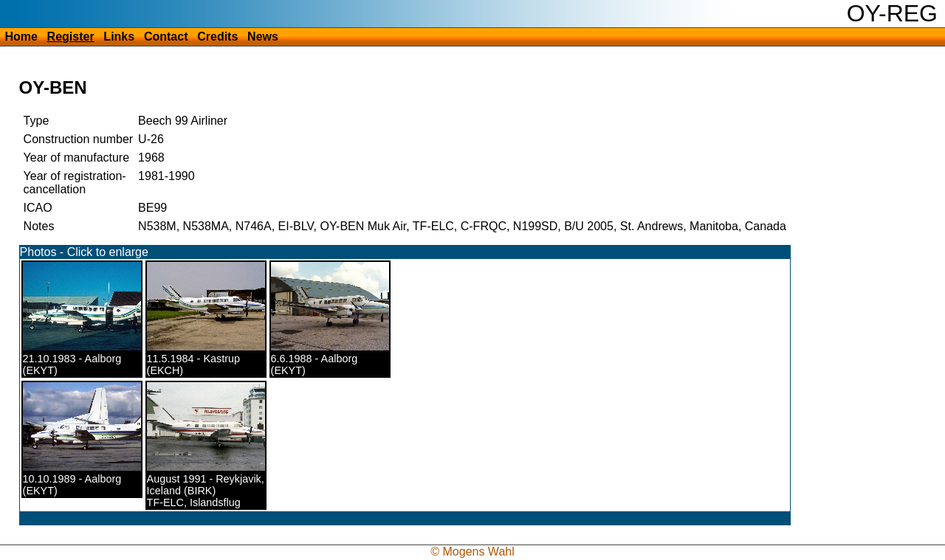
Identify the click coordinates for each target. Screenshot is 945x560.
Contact (166, 37)
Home (21, 37)
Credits (217, 37)
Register (71, 37)
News (263, 37)
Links (119, 37)
